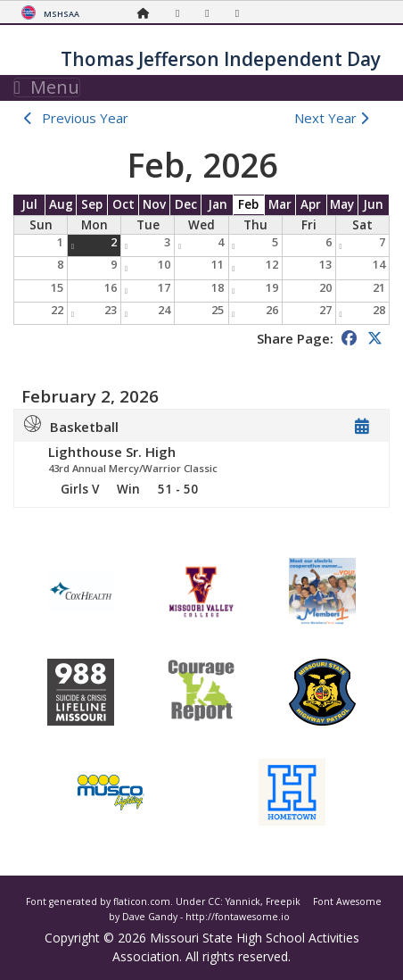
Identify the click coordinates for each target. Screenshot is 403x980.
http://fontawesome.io (238, 917)
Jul (29, 204)
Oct (123, 204)
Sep (92, 204)
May (342, 204)
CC (214, 901)
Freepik (283, 901)
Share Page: (295, 338)
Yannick (243, 901)
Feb (248, 204)
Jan (218, 204)
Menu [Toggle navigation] (47, 87)
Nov (154, 204)
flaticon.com (142, 901)
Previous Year (85, 118)
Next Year (336, 118)
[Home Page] (148, 13)
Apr (311, 204)
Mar (280, 204)
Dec (186, 204)
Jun (373, 204)
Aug (61, 204)
